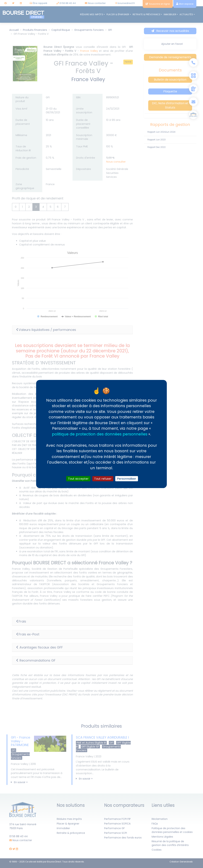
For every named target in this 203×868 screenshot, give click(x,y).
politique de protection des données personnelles (100, 434)
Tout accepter (78, 479)
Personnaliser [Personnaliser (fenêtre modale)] (127, 479)
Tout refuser (103, 479)
